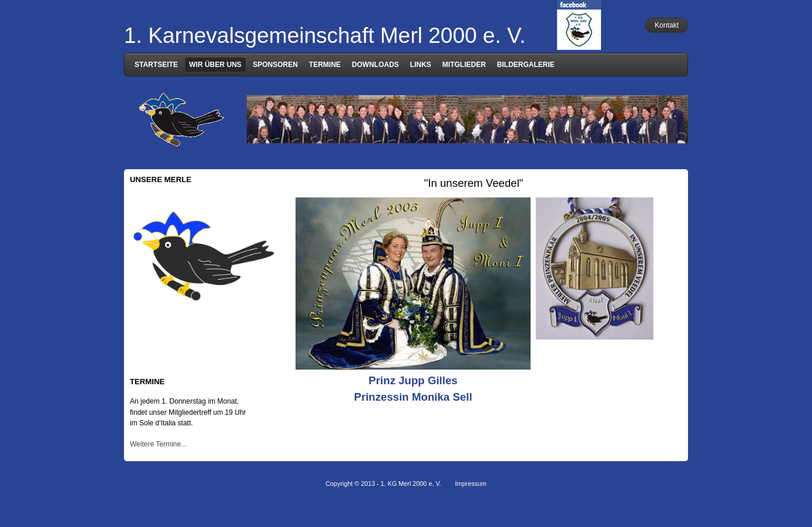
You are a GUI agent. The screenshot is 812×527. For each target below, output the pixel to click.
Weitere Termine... (158, 444)
